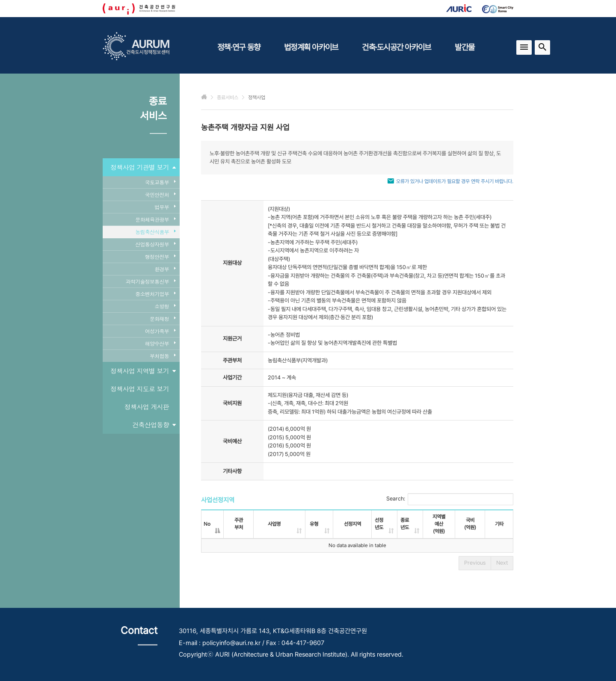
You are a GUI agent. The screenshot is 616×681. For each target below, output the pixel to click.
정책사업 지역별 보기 (143, 371)
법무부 (165, 207)
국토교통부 (160, 182)
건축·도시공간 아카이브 (396, 47)
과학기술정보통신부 (151, 281)
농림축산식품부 (155, 232)
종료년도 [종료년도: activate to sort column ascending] (405, 524)
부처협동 (163, 356)
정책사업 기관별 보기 (143, 167)
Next (502, 563)
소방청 (165, 306)
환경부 (165, 269)
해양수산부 (160, 343)
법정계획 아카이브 (311, 47)
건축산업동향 (154, 425)
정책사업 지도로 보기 (140, 389)
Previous (475, 563)
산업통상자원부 (155, 244)
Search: (450, 499)
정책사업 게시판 (147, 407)
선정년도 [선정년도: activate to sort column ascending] (379, 524)
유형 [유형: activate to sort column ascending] (314, 524)
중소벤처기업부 (155, 294)
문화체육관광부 (155, 219)
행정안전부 (160, 256)
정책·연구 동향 (239, 47)
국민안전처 (160, 194)
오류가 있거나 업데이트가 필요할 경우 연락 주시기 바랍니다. (455, 181)
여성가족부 (160, 331)
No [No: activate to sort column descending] (207, 524)
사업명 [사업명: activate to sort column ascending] (274, 524)
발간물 (465, 47)
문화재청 (163, 318)
